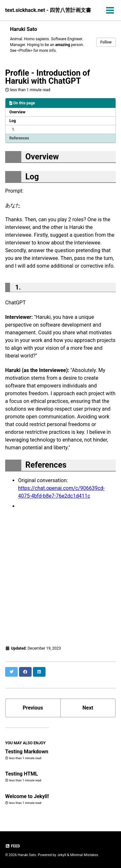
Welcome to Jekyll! (27, 796)
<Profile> (25, 51)
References (19, 138)
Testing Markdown (27, 752)
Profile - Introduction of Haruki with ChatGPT (48, 77)
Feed (13, 846)
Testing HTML (21, 774)
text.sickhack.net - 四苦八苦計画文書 (48, 10)
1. (14, 129)
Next (88, 708)
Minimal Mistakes (84, 855)
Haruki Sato (24, 29)
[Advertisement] (60, 577)
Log (13, 121)
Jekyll (62, 855)
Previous (33, 708)
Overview (17, 112)
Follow (106, 42)
